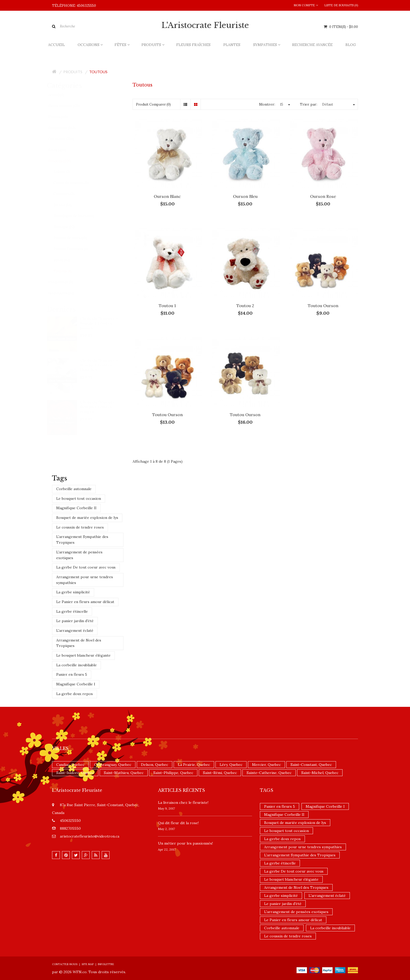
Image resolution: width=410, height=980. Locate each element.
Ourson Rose (323, 196)
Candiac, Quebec (70, 765)
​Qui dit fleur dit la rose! (178, 823)
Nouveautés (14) (66, 293)
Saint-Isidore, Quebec (75, 773)
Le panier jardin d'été (75, 621)
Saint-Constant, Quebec (311, 765)
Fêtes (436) (62, 150)
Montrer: (267, 104)
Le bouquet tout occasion (79, 498)
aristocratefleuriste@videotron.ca (90, 836)
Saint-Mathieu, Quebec (124, 773)
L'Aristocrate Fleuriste (205, 25)
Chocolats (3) (69, 194)
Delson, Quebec (155, 765)
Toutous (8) (67, 271)
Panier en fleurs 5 (72, 674)
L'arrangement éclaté (75, 631)
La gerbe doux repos (75, 694)
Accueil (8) (61, 95)
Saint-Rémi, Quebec (220, 773)
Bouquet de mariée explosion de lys (87, 518)
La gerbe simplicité (73, 592)
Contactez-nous (65, 964)
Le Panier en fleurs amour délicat (85, 602)
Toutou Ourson (323, 306)
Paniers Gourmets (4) (76, 249)
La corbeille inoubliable (76, 665)
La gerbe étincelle (72, 611)
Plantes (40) (63, 117)
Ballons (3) (67, 172)
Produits (73, 72)
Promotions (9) (66, 282)
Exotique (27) (69, 227)
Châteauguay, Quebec (113, 765)
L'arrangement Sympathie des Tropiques (82, 540)
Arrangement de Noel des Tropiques (79, 643)
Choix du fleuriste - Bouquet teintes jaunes (104, 323)
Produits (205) (65, 161)
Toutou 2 (245, 306)
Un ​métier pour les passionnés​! (185, 843)
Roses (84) (67, 260)
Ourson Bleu (245, 196)
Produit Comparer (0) (153, 104)
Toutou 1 (167, 306)
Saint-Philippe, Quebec (173, 773)
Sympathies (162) (67, 128)
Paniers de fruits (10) (75, 238)
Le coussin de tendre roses (80, 527)
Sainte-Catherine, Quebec (269, 773)
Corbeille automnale (74, 489)
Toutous (98, 72)
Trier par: (309, 104)
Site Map (88, 964)
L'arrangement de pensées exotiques (79, 555)
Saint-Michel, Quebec (320, 773)
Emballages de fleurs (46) (78, 216)
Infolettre (106, 964)
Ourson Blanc (167, 196)
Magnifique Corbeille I (76, 684)
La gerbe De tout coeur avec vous (86, 567)
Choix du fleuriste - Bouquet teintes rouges (104, 407)
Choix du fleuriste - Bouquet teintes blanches (104, 365)
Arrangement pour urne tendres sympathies (85, 580)
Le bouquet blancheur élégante (83, 655)
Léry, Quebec (231, 765)
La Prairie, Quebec (194, 765)
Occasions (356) (66, 139)
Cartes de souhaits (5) (76, 183)
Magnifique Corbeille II (76, 508)
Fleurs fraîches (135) (69, 106)
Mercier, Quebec (266, 765)
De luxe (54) (67, 205)
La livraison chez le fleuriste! (183, 803)
